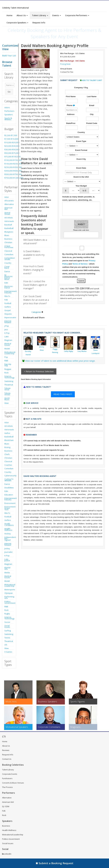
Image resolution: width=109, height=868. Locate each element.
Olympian (9, 593)
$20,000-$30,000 (9, 146)
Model (7, 349)
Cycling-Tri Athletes (9, 480)
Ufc (6, 645)
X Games (8, 652)
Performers (9, 111)
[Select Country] (82, 137)
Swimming (9, 381)
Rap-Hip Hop (8, 365)
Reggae (8, 369)
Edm (6, 283)
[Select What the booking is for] (82, 146)
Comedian (9, 254)
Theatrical (9, 385)
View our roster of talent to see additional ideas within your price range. (60, 361)
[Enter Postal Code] (92, 128)
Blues (7, 235)
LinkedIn (7, 854)
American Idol (8, 208)
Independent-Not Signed (9, 539)
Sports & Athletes (8, 119)
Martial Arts (7, 568)
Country (8, 263)
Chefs (7, 454)
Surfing (8, 631)
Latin (7, 337)
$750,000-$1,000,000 (9, 178)
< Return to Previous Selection (39, 371)
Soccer (7, 622)
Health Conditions (9, 524)
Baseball (8, 225)
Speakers (9, 115)
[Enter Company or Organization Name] (82, 92)
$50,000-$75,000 (9, 153)
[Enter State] (71, 128)
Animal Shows (7, 213)
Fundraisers (7, 778)
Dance (7, 271)
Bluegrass (9, 232)
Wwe (7, 403)
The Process (7, 787)
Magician (8, 340)
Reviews (6, 750)
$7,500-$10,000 (9, 139)
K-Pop (7, 333)
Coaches (8, 465)
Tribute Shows (7, 394)
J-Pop (7, 326)
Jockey (7, 548)
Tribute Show (7, 389)
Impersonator (9, 317)
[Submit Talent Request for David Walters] (81, 281)
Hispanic (8, 314)
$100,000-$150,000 (9, 160)
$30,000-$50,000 (9, 150)
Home (9, 15)
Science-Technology (9, 377)
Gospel (8, 310)
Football (8, 303)
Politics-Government (9, 602)
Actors (7, 107)
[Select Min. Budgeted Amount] (74, 190)
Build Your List (9, 55)
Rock (6, 373)
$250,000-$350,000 (9, 167)
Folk (6, 300)
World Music (7, 399)
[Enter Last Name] (92, 101)
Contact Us (7, 759)
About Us (22, 15)
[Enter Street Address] (71, 119)
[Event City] (82, 164)
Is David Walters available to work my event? (34, 255)
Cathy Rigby (69, 351)
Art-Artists (9, 218)
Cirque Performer (9, 247)
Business (8, 239)
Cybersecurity (9, 476)
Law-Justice (7, 560)
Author (7, 433)
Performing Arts (9, 597)
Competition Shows (9, 259)
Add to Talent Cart (92, 80)
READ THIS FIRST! (63, 394)
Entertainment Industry (9, 292)
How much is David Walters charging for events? (34, 270)
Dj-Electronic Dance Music (9, 277)
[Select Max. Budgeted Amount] (94, 190)
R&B (6, 361)
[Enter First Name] (71, 101)
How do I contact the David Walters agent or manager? (35, 285)
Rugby (7, 614)
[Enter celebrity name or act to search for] (10, 85)
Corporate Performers (77, 15)
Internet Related (8, 322)
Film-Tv (7, 296)
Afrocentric (9, 201)
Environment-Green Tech (9, 508)
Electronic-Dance (9, 287)
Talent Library (40, 15)
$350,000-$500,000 (9, 171)
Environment (9, 503)
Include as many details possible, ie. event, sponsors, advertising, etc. (79, 198)
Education (9, 495)
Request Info (39, 23)
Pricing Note (65, 64)
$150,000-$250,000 (9, 164)
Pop (6, 357)
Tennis (7, 638)
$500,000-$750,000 (9, 174)
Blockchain (9, 440)
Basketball (9, 228)
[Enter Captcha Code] (81, 235)
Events (57, 15)
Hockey (8, 534)
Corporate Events (10, 774)
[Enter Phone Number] (71, 110)
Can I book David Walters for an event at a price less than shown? (36, 300)
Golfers (8, 307)
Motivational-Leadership (9, 353)
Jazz (6, 329)
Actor (7, 197)
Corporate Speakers (17, 23)
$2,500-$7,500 (9, 135)
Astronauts (9, 221)
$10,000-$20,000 (9, 142)
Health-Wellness (8, 529)
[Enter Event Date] (82, 172)
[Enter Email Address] (92, 110)
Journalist (8, 552)
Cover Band (7, 267)
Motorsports (9, 590)
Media (7, 573)
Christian (8, 242)
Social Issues (7, 626)
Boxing (7, 447)
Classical (8, 251)
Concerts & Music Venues (13, 783)
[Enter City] (92, 119)
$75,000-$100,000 (9, 157)
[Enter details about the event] (81, 209)
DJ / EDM (6, 806)
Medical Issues (8, 344)
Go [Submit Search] (9, 92)
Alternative (9, 204)
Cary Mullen (82, 351)
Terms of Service (80, 264)
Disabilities (9, 488)
